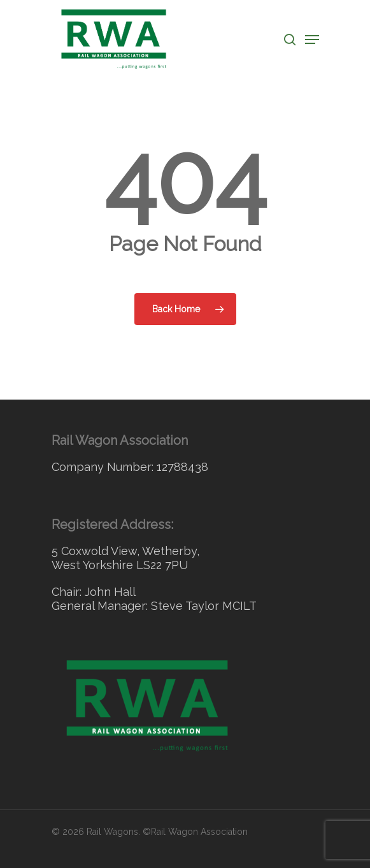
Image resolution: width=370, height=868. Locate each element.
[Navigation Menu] (312, 40)
